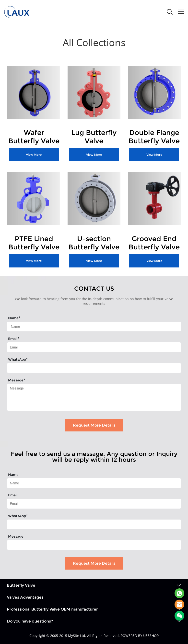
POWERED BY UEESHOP (140, 636)
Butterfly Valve (21, 585)
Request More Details (94, 425)
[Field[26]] (94, 545)
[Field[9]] (94, 347)
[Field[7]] (94, 327)
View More (34, 155)
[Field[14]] (94, 368)
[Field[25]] (94, 524)
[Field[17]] (94, 504)
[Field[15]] (94, 483)
